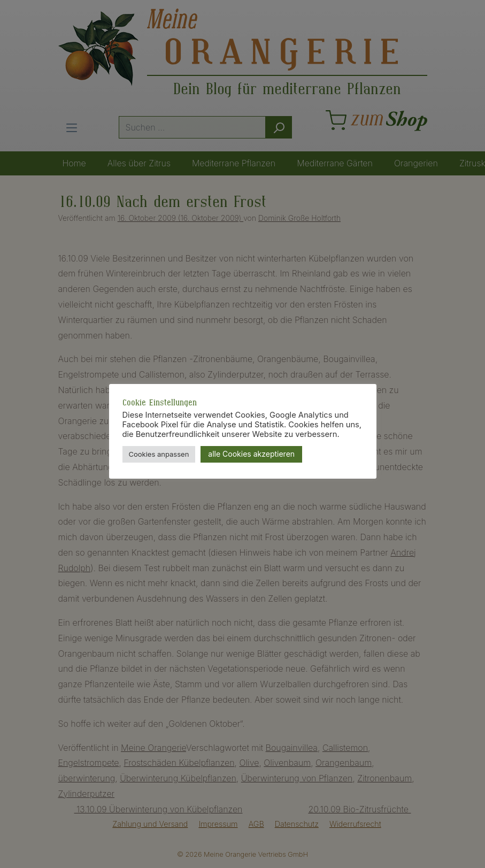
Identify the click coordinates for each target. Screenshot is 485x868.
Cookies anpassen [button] (159, 454)
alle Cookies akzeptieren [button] (251, 454)
